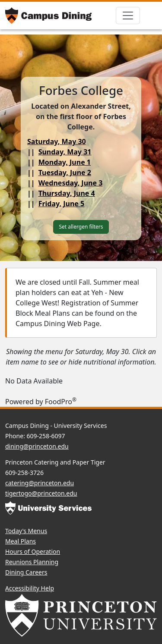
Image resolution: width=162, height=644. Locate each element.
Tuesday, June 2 (65, 173)
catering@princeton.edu (40, 483)
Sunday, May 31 (65, 152)
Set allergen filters (81, 227)
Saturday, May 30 (57, 141)
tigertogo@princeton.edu (41, 493)
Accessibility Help (30, 588)
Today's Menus (26, 531)
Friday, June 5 (62, 204)
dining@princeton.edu (37, 446)
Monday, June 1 (65, 162)
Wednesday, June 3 (71, 183)
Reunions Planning (32, 562)
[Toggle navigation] (128, 16)
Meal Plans (21, 541)
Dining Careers (26, 572)
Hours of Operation (33, 551)
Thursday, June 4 (67, 193)
